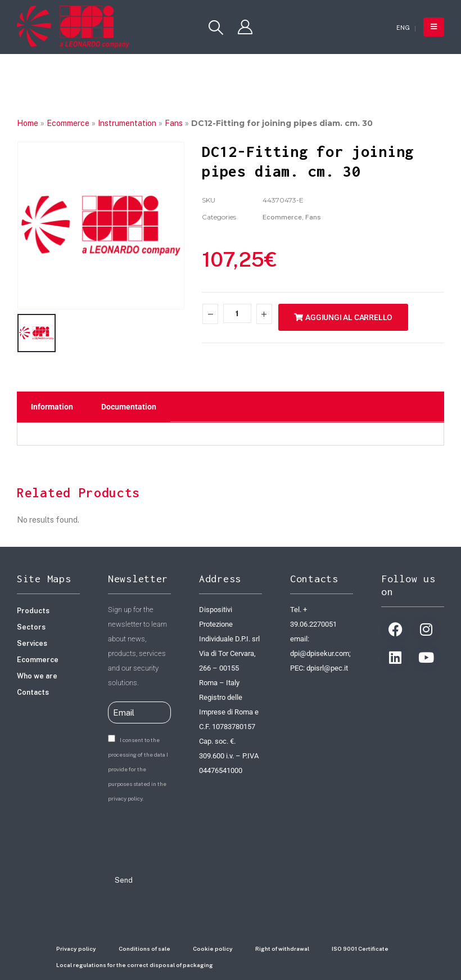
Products (33, 609)
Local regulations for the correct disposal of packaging (135, 963)
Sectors (31, 625)
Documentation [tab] (129, 405)
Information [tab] (52, 405)
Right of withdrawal (282, 947)
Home (28, 123)
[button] (216, 28)
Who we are (37, 674)
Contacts (33, 691)
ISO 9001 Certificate (360, 947)
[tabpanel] (231, 432)
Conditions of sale (144, 947)
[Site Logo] (73, 27)
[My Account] (245, 27)
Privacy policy (76, 947)
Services (32, 642)
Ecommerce (68, 123)
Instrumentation (127, 123)
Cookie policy (213, 947)
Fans (174, 123)
